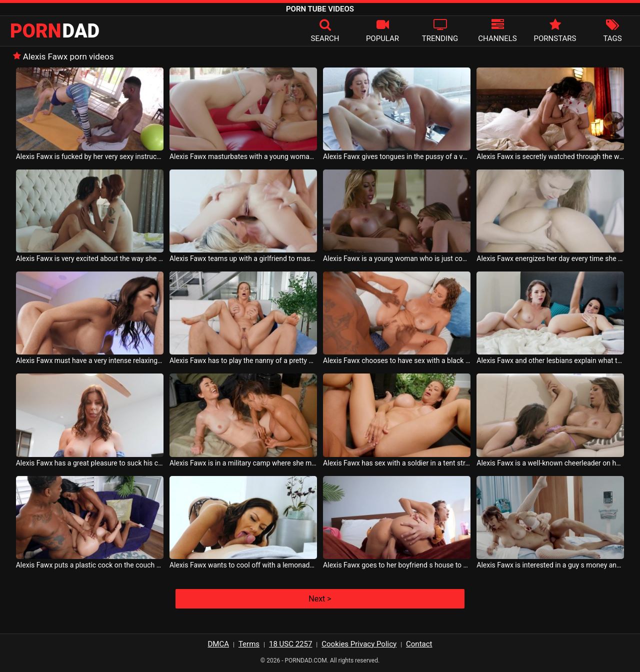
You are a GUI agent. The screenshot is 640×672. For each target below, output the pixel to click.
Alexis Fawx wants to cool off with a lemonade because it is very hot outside (243, 565)
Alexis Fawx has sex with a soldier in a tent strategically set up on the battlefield (397, 463)
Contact (419, 644)
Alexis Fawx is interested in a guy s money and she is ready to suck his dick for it (550, 565)
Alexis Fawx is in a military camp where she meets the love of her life (243, 463)
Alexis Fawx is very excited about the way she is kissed (90, 258)
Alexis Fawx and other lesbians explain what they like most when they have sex (550, 360)
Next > (320, 599)
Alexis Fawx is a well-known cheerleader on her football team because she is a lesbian (550, 463)
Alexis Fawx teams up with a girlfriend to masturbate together (243, 258)
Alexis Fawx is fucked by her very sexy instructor (90, 156)
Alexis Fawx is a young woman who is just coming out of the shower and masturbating (397, 258)
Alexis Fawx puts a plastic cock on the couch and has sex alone (90, 565)
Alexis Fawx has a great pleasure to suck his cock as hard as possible (90, 463)
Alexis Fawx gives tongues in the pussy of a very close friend (397, 156)
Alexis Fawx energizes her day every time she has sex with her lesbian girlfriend (550, 258)
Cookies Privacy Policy (359, 644)
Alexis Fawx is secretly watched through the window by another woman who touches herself (550, 156)
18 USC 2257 (290, 644)
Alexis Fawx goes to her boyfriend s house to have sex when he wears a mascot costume (397, 565)
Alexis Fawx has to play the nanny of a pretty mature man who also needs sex (243, 360)
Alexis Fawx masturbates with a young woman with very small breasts (243, 156)
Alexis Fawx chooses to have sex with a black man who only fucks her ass (397, 360)
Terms (249, 644)
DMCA (219, 644)
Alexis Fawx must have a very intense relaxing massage (90, 360)
